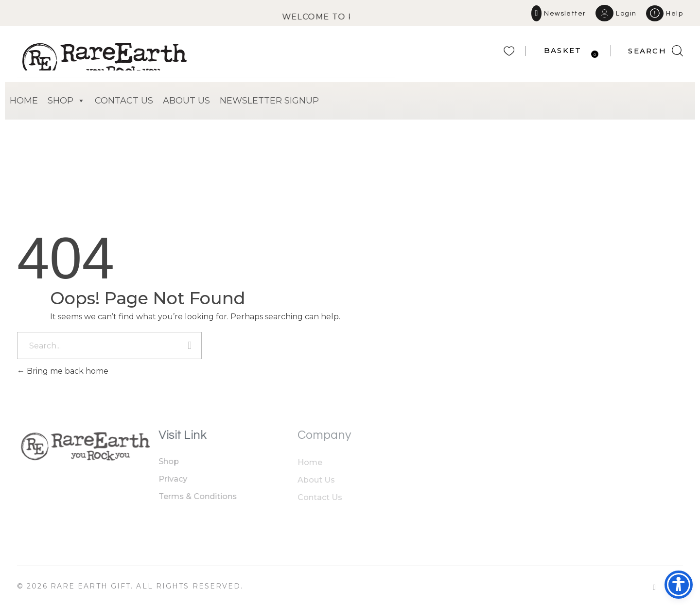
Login (626, 14)
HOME (24, 101)
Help (674, 14)
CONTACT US (124, 101)
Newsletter (565, 14)
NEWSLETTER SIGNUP (269, 101)
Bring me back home (63, 371)
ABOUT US (186, 101)
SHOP (66, 101)
